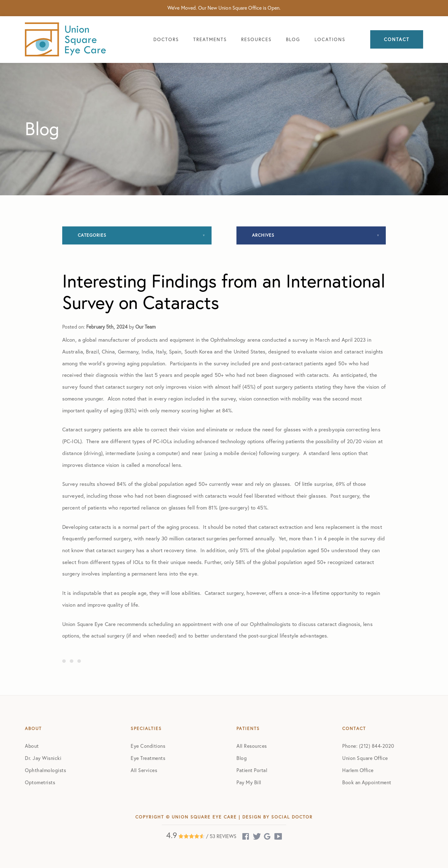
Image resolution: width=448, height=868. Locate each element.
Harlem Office (358, 770)
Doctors (166, 39)
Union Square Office (365, 758)
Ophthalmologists (45, 770)
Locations (330, 39)
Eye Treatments (148, 758)
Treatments (210, 39)
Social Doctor (292, 817)
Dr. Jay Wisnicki (43, 758)
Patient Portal (252, 770)
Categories (92, 235)
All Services (144, 770)
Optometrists (40, 782)
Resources (256, 39)
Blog (293, 39)
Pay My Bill (249, 782)
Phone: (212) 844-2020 (368, 746)
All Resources (252, 746)
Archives (263, 235)
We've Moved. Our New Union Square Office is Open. (224, 8)
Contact (397, 39)
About (32, 746)
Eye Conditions (148, 746)
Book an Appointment (367, 782)
